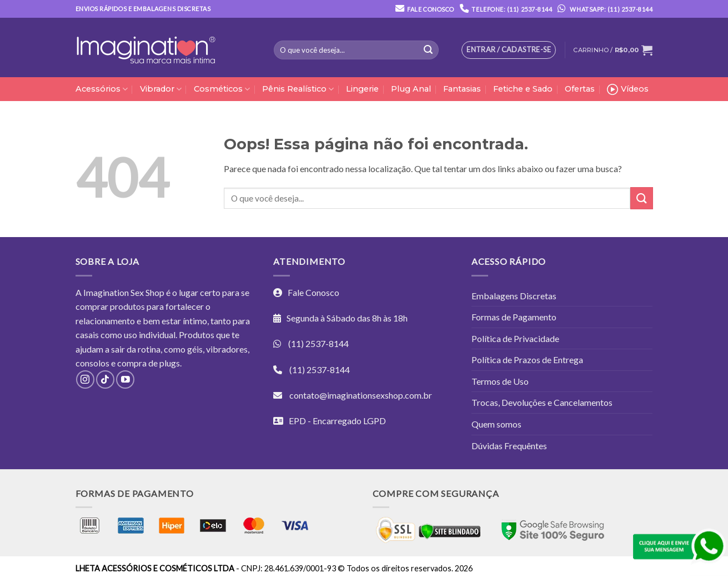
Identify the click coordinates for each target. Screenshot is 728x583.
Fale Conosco (430, 9)
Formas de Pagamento (514, 317)
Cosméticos (222, 89)
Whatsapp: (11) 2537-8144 (602, 9)
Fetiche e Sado (523, 89)
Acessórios (102, 89)
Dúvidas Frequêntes (509, 446)
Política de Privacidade (515, 338)
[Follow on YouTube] (125, 380)
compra (132, 363)
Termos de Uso (500, 381)
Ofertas (580, 89)
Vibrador (161, 89)
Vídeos (628, 89)
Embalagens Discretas (514, 296)
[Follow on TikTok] (105, 380)
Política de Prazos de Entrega (527, 360)
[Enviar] (428, 50)
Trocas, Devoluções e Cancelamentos (542, 402)
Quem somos (496, 424)
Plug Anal (411, 89)
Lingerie (362, 89)
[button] (613, 50)
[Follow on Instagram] (85, 380)
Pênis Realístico (298, 89)
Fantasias (462, 89)
